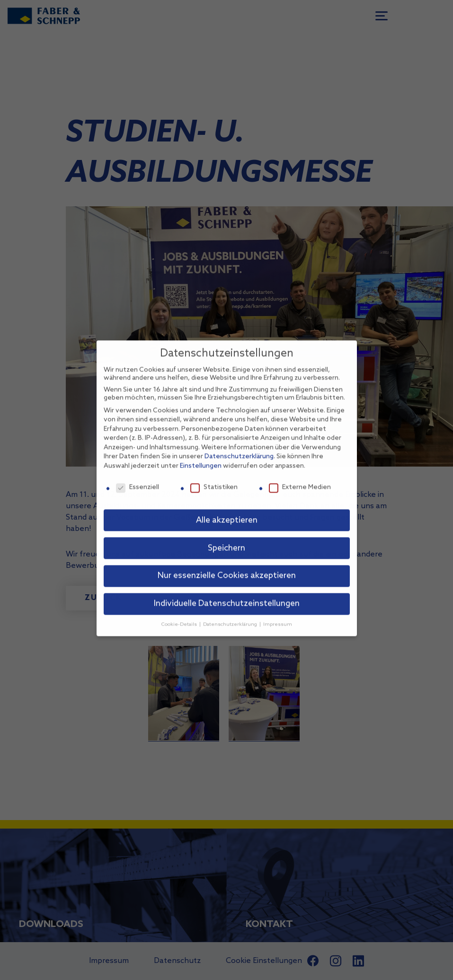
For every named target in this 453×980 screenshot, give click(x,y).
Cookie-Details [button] (180, 613)
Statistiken (214, 475)
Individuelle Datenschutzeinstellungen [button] (227, 592)
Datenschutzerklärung (239, 445)
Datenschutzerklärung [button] (231, 613)
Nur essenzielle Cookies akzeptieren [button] (227, 564)
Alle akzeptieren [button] (227, 508)
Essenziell (138, 475)
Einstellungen (201, 455)
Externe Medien (300, 475)
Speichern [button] (226, 536)
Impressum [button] (278, 613)
